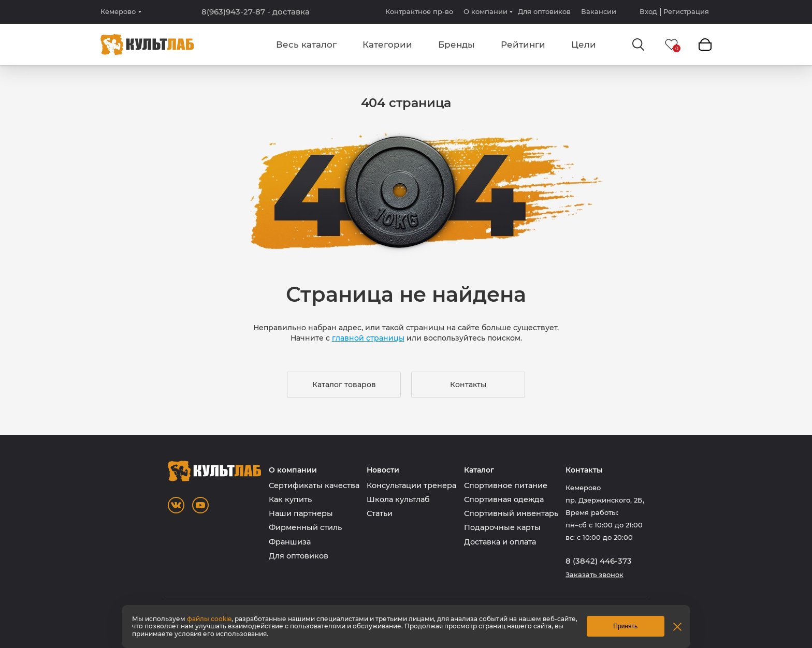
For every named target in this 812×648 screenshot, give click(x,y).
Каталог (479, 470)
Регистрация (686, 12)
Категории (387, 45)
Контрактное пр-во (419, 11)
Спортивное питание (506, 485)
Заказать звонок (594, 575)
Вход (648, 12)
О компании (485, 11)
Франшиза (290, 542)
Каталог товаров (344, 385)
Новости (383, 470)
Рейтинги (523, 45)
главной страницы (368, 338)
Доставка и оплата (500, 542)
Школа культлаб (398, 499)
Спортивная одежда (504, 499)
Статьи (380, 513)
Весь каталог (306, 45)
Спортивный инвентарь (511, 513)
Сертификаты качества (314, 485)
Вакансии (599, 11)
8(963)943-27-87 (256, 12)
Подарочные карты (502, 527)
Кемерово (118, 12)
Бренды (456, 45)
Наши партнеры (301, 513)
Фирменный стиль (305, 527)
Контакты (468, 385)
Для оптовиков (544, 11)
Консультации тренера (411, 485)
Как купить (290, 499)
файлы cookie (209, 619)
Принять (625, 626)
